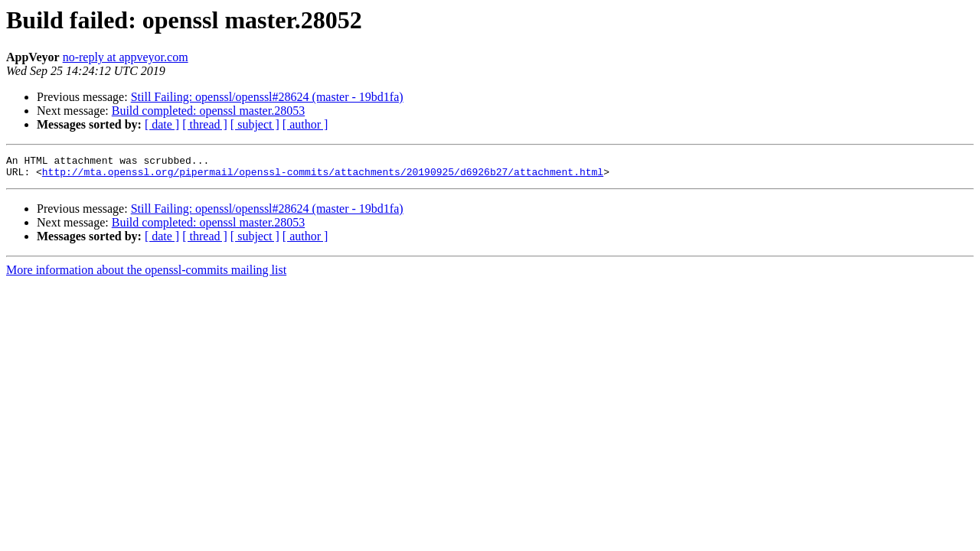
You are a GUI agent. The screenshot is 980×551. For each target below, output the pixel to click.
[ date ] (162, 124)
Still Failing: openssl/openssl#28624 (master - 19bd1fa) (267, 97)
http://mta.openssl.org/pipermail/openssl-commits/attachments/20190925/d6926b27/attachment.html (323, 176)
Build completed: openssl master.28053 (208, 111)
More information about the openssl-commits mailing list (146, 274)
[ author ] (305, 124)
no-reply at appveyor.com (126, 57)
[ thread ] (205, 124)
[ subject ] (255, 124)
